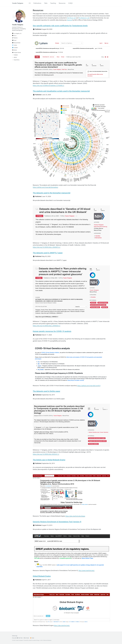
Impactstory (16, 60)
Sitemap (15, 636)
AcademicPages (36, 640)
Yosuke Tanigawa (18, 3)
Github (14, 50)
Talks (46, 3)
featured (70, 20)
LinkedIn (15, 48)
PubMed (15, 55)
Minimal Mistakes (48, 640)
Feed (32, 638)
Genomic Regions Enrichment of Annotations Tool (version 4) (57, 522)
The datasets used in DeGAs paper (46, 391)
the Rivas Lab (71, 18)
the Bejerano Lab (84, 18)
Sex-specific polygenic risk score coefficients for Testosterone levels (60, 26)
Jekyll (30, 640)
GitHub (26, 638)
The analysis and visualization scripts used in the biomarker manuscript (61, 91)
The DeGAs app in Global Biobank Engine (49, 460)
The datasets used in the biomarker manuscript (52, 193)
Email (14, 40)
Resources (62, 3)
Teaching (53, 3)
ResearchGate (16, 43)
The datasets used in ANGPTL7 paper (48, 253)
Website (15, 38)
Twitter (15, 45)
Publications (37, 3)
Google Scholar (17, 52)
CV (30, 3)
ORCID (14, 57)
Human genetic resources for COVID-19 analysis (52, 331)
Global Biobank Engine (42, 576)
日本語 (70, 3)
